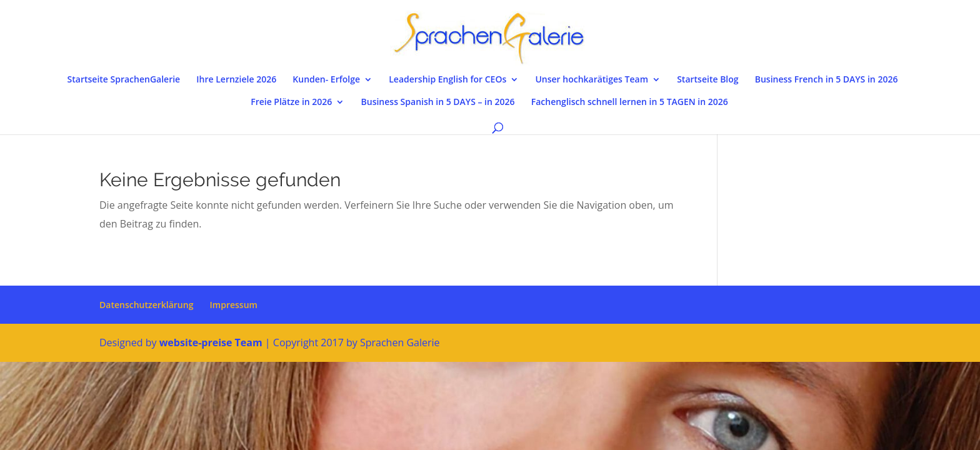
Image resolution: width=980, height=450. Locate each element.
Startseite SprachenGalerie (124, 80)
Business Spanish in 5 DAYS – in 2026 (438, 102)
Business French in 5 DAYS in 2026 (827, 80)
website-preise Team (211, 342)
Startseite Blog (707, 80)
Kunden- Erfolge (326, 80)
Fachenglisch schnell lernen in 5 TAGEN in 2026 (630, 102)
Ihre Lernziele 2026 (236, 80)
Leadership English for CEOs (447, 80)
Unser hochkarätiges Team (592, 80)
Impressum (234, 305)
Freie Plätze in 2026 (291, 102)
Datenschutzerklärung (146, 305)
